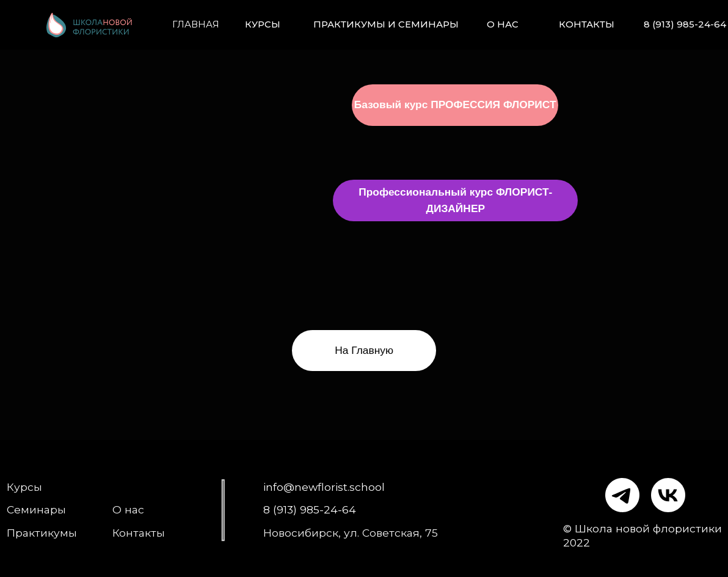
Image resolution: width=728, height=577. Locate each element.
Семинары (36, 509)
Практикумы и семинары (386, 24)
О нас (503, 24)
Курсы (263, 24)
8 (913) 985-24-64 (685, 24)
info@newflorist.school (324, 487)
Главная (196, 24)
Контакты (587, 24)
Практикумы (42, 533)
